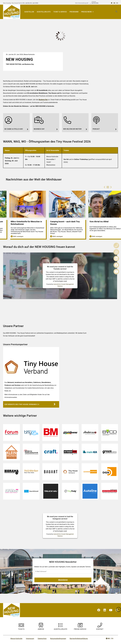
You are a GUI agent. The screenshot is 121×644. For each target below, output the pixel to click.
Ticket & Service (60, 12)
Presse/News (87, 12)
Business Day (43, 100)
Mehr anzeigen (9, 236)
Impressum (30, 639)
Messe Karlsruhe (16, 639)
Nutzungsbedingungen (58, 639)
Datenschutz (42, 639)
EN (117, 3)
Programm (74, 12)
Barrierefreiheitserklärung (79, 639)
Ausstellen (29, 12)
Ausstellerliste (44, 12)
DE (114, 3)
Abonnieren (63, 580)
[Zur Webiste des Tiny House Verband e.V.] (31, 404)
